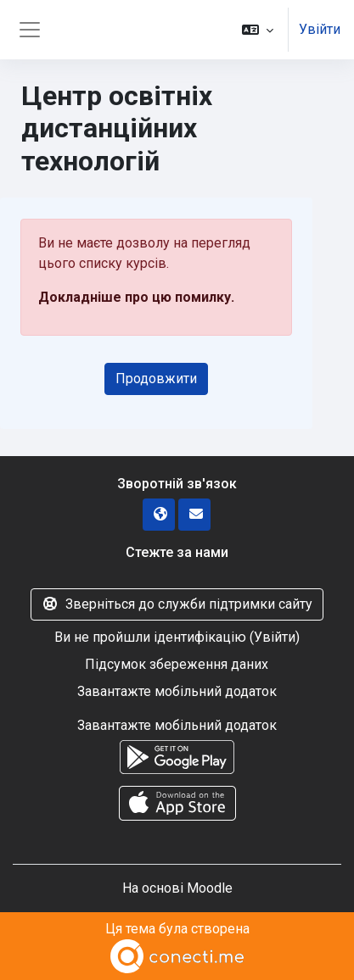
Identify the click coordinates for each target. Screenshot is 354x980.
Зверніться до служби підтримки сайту (177, 604)
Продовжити (156, 379)
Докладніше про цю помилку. (136, 297)
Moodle (210, 888)
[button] (258, 30)
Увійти (320, 29)
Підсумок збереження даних (177, 664)
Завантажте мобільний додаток (177, 691)
